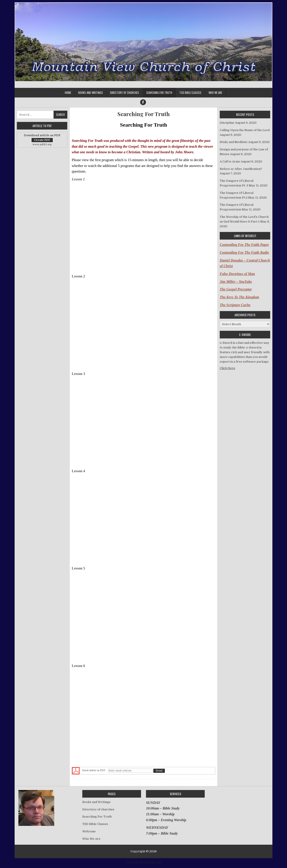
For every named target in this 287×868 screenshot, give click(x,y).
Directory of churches (125, 93)
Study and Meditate (234, 142)
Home (68, 93)
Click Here (227, 368)
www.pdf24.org (42, 144)
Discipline (227, 123)
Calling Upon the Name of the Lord (245, 130)
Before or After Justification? (241, 169)
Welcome (89, 831)
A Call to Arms (230, 161)
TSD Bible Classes (190, 93)
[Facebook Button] (143, 102)
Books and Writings (91, 93)
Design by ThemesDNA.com (144, 862)
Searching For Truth (159, 93)
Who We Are (215, 93)
